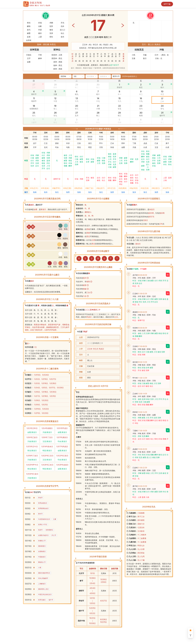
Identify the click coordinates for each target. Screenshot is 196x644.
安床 (32, 166)
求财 (37, 160)
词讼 (121, 184)
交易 (37, 163)
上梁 (165, 178)
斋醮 (65, 166)
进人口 (148, 166)
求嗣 (37, 155)
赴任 (37, 166)
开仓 (110, 162)
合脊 (88, 162)
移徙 (43, 163)
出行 (32, 160)
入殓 (165, 180)
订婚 (32, 158)
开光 (88, 178)
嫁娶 (37, 158)
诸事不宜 (57, 179)
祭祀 (65, 163)
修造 (43, 160)
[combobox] (90, 76)
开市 (32, 163)
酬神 (70, 166)
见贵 (114, 164)
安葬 (48, 158)
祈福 (32, 155)
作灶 (48, 163)
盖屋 (48, 160)
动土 (103, 180)
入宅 (48, 166)
